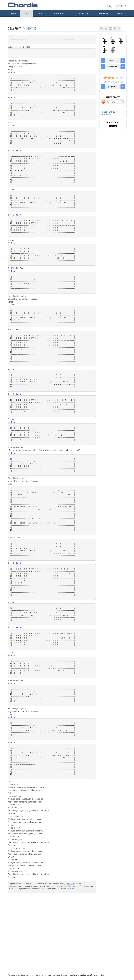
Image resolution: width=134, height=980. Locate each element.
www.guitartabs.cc (16, 886)
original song (69, 884)
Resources (103, 14)
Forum (120, 14)
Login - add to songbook (108, 113)
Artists (41, 14)
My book (82, 14)
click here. (70, 889)
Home (14, 14)
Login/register (120, 6)
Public (60, 14)
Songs (27, 14)
